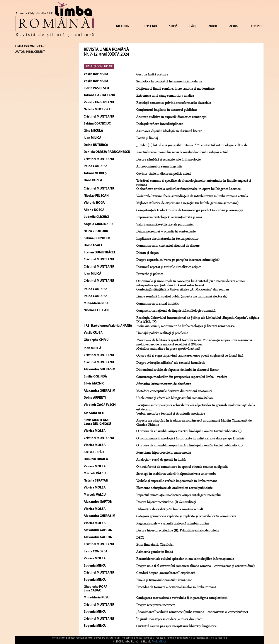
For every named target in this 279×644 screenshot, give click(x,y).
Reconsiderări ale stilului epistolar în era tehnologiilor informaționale (185, 559)
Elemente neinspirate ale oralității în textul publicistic (174, 488)
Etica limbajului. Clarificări (155, 545)
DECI (140, 538)
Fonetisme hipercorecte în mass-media (163, 453)
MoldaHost (159, 642)
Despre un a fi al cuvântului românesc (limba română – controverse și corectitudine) (195, 566)
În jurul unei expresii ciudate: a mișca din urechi (170, 619)
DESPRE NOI (150, 26)
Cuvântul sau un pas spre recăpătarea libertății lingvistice (176, 626)
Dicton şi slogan (147, 253)
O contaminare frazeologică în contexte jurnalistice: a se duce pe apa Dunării (190, 439)
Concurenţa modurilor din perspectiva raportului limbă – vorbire (182, 377)
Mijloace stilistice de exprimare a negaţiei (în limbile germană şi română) (187, 203)
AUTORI (213, 26)
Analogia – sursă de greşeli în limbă (161, 460)
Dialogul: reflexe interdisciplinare (160, 124)
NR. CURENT (123, 26)
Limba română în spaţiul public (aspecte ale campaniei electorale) (182, 297)
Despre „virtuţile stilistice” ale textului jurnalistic (171, 363)
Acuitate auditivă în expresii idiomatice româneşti (171, 117)
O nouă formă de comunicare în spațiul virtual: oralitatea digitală (182, 467)
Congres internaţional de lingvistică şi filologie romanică (176, 311)
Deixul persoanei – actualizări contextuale (166, 232)
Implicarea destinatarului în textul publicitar (167, 239)
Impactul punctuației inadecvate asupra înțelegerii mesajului (178, 495)
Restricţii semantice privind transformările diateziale (174, 103)
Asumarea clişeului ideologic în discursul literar (169, 131)
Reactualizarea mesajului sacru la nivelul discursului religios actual (182, 152)
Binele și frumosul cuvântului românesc (164, 580)
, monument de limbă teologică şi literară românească (185, 326)
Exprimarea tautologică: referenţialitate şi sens (169, 217)
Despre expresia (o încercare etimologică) (178, 260)
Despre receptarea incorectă (156, 605)
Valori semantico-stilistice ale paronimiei (165, 225)
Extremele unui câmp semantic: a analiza (165, 96)
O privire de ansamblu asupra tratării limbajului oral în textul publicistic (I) (189, 431)
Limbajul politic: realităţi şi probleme (162, 333)
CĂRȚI (193, 26)
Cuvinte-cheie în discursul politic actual (164, 174)
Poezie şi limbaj (147, 138)
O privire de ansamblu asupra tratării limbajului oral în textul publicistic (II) (189, 446)
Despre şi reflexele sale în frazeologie (168, 160)
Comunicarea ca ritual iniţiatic (157, 304)
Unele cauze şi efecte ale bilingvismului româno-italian (174, 398)
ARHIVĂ (173, 26)
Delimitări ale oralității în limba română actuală (170, 509)
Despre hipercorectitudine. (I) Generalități (166, 502)
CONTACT (257, 26)
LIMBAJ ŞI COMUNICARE (99, 66)
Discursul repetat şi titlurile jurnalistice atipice (169, 267)
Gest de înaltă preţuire (152, 75)
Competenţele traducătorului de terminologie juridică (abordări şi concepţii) (189, 210)
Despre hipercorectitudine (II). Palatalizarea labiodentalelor (178, 531)
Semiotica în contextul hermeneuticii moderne (169, 82)
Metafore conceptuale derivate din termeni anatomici (174, 391)
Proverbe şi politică (150, 274)
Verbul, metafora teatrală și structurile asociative (171, 414)
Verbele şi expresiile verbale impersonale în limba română (177, 481)
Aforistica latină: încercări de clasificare (164, 384)
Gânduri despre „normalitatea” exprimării (166, 573)
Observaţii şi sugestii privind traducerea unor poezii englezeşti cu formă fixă (190, 356)
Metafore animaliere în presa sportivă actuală (168, 349)
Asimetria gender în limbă (155, 552)
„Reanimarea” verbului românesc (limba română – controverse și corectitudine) (192, 612)
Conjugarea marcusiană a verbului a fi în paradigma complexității (182, 598)
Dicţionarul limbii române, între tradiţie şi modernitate (175, 89)
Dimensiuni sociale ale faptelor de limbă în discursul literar (177, 370)
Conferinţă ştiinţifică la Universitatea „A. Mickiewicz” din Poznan (183, 290)
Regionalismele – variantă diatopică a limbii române (173, 524)
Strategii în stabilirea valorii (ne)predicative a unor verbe (176, 474)
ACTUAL (234, 26)
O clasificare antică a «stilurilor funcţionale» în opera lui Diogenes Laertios (188, 189)
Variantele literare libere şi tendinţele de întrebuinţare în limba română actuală (192, 196)
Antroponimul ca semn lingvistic (159, 167)
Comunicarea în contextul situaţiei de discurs (168, 246)
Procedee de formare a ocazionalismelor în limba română (176, 587)
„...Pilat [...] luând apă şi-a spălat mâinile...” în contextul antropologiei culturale (192, 145)
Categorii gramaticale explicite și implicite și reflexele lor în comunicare (186, 516)
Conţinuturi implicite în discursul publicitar (167, 110)
